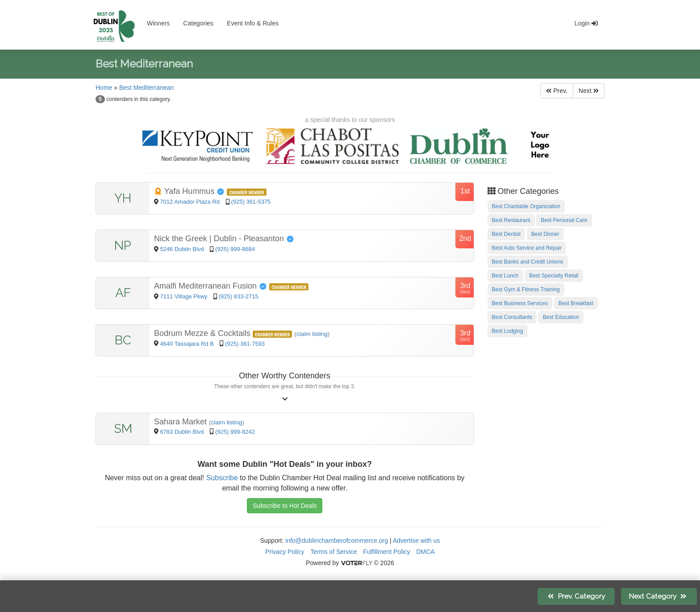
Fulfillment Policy (387, 552)
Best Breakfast (576, 303)
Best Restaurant (511, 220)
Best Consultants (512, 317)
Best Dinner (545, 234)
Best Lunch (505, 276)
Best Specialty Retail (554, 276)
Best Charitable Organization (526, 206)
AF (123, 293)
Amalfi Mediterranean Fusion (212, 286)
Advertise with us (417, 541)
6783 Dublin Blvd (183, 432)
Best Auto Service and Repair (527, 248)
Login (586, 23)
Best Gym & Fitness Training (526, 289)
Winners (158, 23)
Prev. (557, 91)
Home (104, 88)
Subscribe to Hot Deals (285, 506)
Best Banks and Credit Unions (528, 262)
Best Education (561, 317)
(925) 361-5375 (251, 202)
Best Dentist (506, 234)
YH (123, 198)
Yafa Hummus (190, 191)
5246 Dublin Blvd (183, 249)
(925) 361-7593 (245, 344)
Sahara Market (181, 422)
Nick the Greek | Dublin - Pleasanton (224, 239)
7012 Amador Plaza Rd (190, 202)
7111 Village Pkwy (184, 296)
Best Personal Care (564, 220)
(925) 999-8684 (235, 249)
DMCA (425, 552)
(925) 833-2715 (239, 296)
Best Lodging (508, 331)
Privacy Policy (285, 552)
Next (589, 91)
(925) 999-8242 (235, 432)
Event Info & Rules (253, 23)
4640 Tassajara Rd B (187, 344)
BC (123, 340)
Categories (198, 23)
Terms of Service (333, 552)
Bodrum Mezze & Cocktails (203, 333)
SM (123, 429)
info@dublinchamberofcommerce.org (337, 541)
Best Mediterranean (146, 88)
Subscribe (222, 478)
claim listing (312, 334)
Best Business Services (520, 303)
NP (123, 245)
